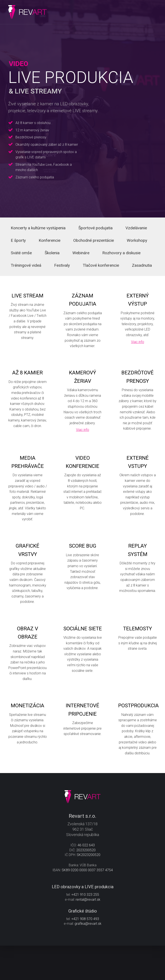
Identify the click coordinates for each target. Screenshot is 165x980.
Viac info (138, 351)
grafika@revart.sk (88, 958)
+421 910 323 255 (85, 929)
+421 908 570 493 (85, 953)
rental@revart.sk (88, 934)
